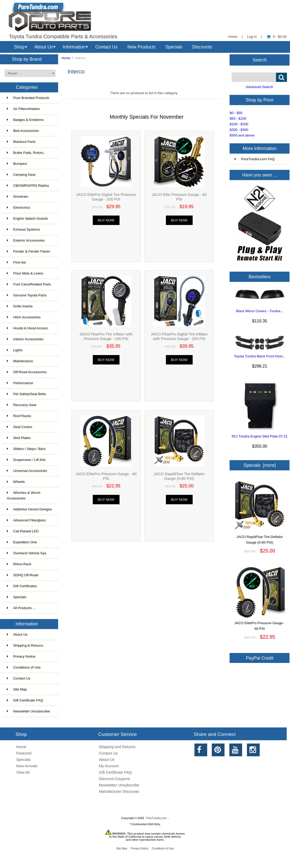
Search (260, 60)
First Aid (16, 262)
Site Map (17, 689)
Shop (19, 47)
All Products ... (21, 608)
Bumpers (17, 164)
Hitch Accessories (24, 317)
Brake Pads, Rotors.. (26, 153)
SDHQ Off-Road (23, 575)
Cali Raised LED (23, 531)
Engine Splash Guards (27, 218)
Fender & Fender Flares (28, 251)
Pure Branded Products (28, 98)
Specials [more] (260, 465)
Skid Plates (19, 438)
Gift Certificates (22, 586)
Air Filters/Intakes (23, 109)
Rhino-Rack (19, 564)
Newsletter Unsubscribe (28, 711)
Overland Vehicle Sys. (27, 553)
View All (23, 772)
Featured (24, 753)
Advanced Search (259, 87)
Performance (20, 383)
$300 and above (242, 135)
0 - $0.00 (277, 37)
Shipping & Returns (25, 645)
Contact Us (106, 47)
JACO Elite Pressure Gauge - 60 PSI (179, 197)
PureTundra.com (157, 818)
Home (233, 37)
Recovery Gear (22, 405)
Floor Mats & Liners (25, 273)
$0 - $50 (236, 113)
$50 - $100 (238, 118)
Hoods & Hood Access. (28, 328)
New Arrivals (27, 766)
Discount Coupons (114, 779)
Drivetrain (17, 197)
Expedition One (22, 542)
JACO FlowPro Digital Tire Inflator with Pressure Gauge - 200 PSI (179, 336)
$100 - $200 (239, 124)
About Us (44, 47)
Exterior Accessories (26, 240)
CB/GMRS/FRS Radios (28, 186)
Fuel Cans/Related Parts (29, 284)
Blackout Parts (21, 142)
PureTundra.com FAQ (255, 159)
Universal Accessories (27, 471)
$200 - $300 (239, 130)
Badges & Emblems (25, 120)
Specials (174, 47)
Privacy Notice (21, 656)
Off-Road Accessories (27, 372)
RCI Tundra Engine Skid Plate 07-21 (260, 436)
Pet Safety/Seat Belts (26, 394)
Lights (15, 350)
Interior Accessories (25, 339)
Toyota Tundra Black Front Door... (260, 356)
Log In (252, 37)
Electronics (18, 207)
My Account (109, 766)
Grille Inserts (20, 306)
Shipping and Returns (117, 747)
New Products (141, 47)
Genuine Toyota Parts (27, 295)
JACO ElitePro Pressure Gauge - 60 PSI (106, 476)
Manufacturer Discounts (119, 791)
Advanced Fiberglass (26, 520)
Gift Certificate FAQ (25, 700)
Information (74, 47)
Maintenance (20, 361)
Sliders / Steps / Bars (26, 449)
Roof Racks (19, 416)
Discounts (202, 47)
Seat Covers (20, 427)
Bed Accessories (23, 131)
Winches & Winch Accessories (24, 495)
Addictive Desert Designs (29, 509)
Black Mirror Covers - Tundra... (260, 311)
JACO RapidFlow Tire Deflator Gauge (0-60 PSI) (179, 476)
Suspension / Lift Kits (26, 460)
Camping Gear (21, 175)
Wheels (16, 482)
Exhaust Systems (23, 229)
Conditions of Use (24, 667)
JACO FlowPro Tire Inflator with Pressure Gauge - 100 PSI (106, 336)
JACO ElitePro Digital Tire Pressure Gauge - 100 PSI (106, 197)
